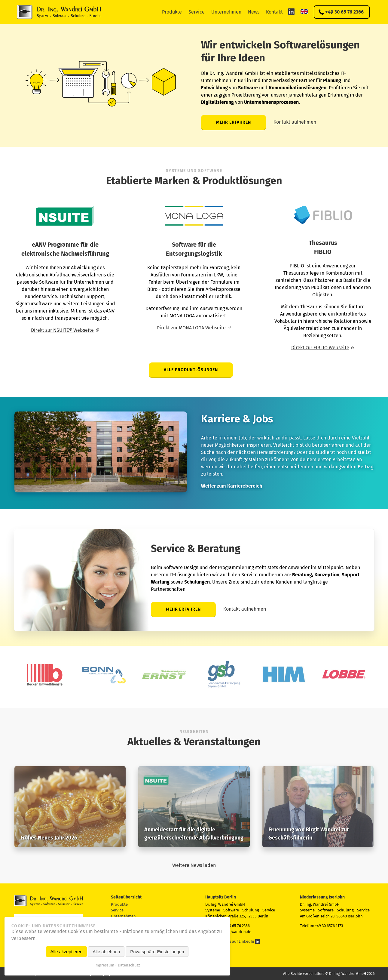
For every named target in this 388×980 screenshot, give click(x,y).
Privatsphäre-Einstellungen (157, 952)
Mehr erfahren (234, 122)
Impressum (104, 965)
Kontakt (274, 12)
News (254, 12)
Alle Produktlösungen (191, 370)
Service (197, 12)
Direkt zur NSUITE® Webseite (62, 330)
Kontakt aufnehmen (295, 122)
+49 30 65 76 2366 (344, 12)
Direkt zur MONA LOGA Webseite (191, 328)
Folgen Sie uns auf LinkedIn (233, 941)
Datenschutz (129, 965)
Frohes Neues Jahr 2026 (49, 838)
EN (304, 11)
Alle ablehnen (106, 952)
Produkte (172, 12)
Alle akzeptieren (67, 952)
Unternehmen (226, 12)
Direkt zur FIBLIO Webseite (320, 348)
